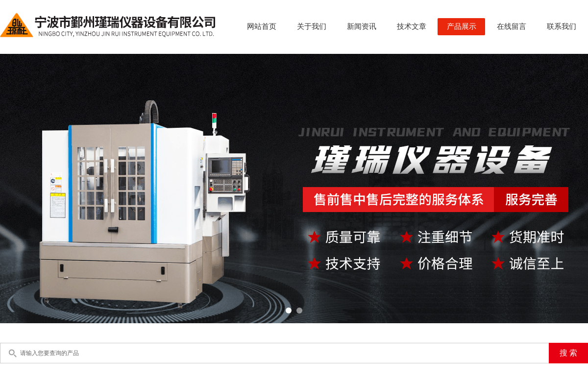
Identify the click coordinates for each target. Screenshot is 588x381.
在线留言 (512, 26)
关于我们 (312, 26)
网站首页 (262, 26)
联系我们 (562, 26)
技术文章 (412, 26)
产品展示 (462, 26)
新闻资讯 (362, 26)
